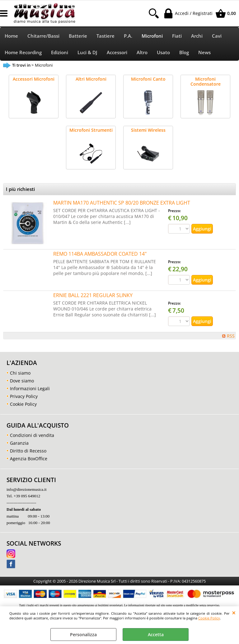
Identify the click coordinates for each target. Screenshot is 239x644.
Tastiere (105, 36)
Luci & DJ (87, 52)
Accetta (156, 635)
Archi (197, 36)
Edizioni (60, 52)
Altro (142, 52)
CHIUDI (234, 613)
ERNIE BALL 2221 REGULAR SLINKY (93, 295)
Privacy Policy (24, 396)
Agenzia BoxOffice (29, 459)
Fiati (177, 36)
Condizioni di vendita (32, 435)
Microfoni (152, 36)
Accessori (117, 52)
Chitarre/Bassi (43, 36)
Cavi (217, 36)
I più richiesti (20, 189)
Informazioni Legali (30, 388)
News (204, 52)
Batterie (78, 36)
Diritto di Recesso (28, 451)
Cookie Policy (209, 618)
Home (11, 36)
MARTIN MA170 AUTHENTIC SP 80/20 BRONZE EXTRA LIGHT (122, 203)
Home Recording (23, 52)
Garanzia (19, 443)
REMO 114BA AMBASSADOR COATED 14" (100, 254)
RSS (231, 336)
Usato (163, 52)
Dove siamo (22, 381)
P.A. (128, 36)
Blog (184, 52)
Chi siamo (20, 373)
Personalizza (83, 635)
